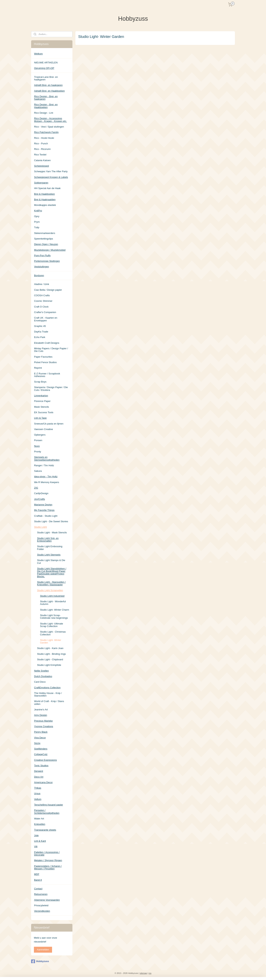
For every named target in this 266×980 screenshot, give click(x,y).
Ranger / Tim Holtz (44, 465)
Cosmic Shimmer (43, 301)
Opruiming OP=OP (44, 68)
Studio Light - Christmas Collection (53, 633)
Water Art (39, 819)
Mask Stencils (41, 407)
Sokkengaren (41, 183)
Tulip (37, 227)
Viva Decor (40, 738)
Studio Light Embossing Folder (50, 548)
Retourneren (41, 894)
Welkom (38, 54)
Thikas (38, 788)
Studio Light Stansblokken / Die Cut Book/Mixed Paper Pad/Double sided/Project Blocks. (52, 573)
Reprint (38, 368)
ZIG (36, 488)
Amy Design (41, 715)
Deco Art (39, 777)
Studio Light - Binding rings (51, 654)
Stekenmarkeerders (45, 233)
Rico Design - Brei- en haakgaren (46, 98)
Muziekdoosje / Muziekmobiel (50, 250)
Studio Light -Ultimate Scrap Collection (51, 625)
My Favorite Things (44, 510)
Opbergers (40, 435)
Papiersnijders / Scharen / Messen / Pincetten (48, 867)
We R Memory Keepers (47, 482)
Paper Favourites (43, 357)
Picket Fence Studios (45, 362)
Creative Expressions (45, 760)
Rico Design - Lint (44, 113)
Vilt (36, 846)
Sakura (38, 471)
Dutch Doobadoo (43, 676)
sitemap (143, 973)
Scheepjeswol (41, 166)
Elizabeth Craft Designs (47, 343)
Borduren (39, 275)
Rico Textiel (40, 155)
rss (150, 973)
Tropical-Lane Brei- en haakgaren (46, 78)
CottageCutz (41, 754)
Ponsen (38, 440)
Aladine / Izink (42, 284)
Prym (37, 222)
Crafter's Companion (45, 312)
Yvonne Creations (44, 726)
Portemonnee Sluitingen (47, 261)
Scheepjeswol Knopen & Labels (51, 177)
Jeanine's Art (41, 710)
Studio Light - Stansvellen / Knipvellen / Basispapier (51, 583)
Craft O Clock (41, 307)
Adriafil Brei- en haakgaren (48, 85)
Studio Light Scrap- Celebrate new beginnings (54, 617)
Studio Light (40, 527)
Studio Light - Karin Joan (50, 648)
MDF (37, 874)
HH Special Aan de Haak (47, 188)
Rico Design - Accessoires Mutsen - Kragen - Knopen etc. (50, 120)
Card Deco (40, 682)
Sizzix (37, 743)
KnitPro (38, 211)
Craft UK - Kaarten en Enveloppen (46, 319)
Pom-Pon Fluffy (42, 255)
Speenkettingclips (44, 239)
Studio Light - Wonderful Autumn (53, 603)
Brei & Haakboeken (44, 194)
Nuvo (37, 446)
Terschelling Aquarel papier (49, 805)
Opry (37, 216)
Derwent (39, 771)
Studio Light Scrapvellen (50, 590)
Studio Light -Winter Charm (55, 610)
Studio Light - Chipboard (50, 659)
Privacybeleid (41, 905)
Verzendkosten (42, 911)
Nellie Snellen (41, 671)
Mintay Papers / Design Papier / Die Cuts (51, 350)
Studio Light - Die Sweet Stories (51, 521)
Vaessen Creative (44, 429)
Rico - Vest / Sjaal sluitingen (49, 127)
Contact (38, 889)
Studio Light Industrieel (52, 596)
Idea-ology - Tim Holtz (46, 477)
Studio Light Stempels (49, 555)
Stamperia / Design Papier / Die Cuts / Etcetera (51, 389)
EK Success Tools (44, 412)
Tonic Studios (41, 766)
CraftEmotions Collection (47, 688)
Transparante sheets (45, 830)
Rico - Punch (41, 143)
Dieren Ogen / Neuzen (46, 244)
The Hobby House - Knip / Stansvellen (48, 694)
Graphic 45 (40, 326)
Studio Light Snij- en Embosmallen (48, 540)
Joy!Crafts (40, 499)
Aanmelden (43, 950)
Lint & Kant (40, 841)
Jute (36, 835)
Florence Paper (42, 401)
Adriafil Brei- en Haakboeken (49, 91)
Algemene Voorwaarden (47, 900)
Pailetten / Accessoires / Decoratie (47, 854)
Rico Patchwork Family (46, 132)
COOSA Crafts (42, 295)
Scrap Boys (40, 382)
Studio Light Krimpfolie (49, 665)
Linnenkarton (41, 396)
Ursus (37, 793)
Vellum (38, 799)
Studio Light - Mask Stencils (52, 533)
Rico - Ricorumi (42, 149)
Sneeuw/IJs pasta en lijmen (49, 424)
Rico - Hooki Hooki (44, 138)
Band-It (38, 880)
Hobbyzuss (40, 961)
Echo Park (40, 337)
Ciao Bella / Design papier (48, 290)
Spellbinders (41, 749)
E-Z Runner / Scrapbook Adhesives (47, 375)
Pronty (38, 452)
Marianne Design (43, 505)
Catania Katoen (42, 160)
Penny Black (41, 732)
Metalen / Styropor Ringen (48, 860)
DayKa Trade (41, 332)
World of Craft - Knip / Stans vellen (49, 703)
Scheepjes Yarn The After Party (51, 171)
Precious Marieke (43, 721)
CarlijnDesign (41, 493)
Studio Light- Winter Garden (51, 641)
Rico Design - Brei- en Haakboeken (46, 106)
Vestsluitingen (41, 267)
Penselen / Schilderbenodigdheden (47, 812)
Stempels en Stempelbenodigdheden (47, 458)
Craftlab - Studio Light (46, 516)
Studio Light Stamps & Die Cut (51, 562)
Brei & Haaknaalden (45, 199)
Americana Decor (43, 782)
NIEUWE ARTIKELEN (46, 63)
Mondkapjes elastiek (45, 205)
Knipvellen (40, 824)
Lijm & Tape (40, 418)
